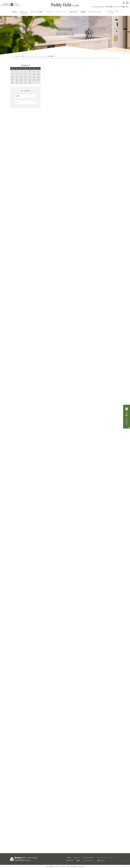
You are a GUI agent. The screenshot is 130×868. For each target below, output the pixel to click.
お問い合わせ (127, 419)
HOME (14, 12)
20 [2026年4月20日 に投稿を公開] (17, 80)
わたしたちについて (95, 12)
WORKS (18, 56)
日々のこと (24, 12)
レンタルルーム (111, 12)
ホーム (13, 56)
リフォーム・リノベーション (56, 12)
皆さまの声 (74, 12)
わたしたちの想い (37, 12)
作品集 (83, 12)
